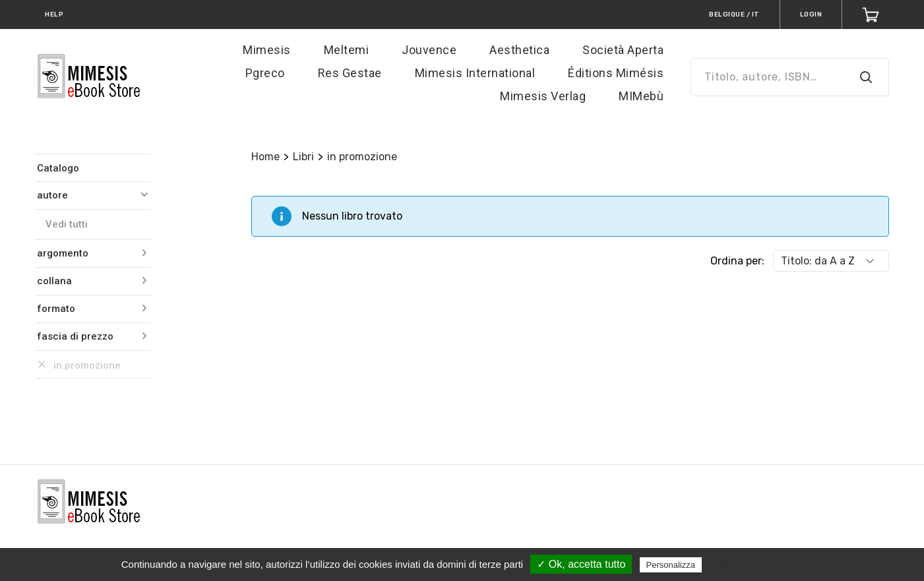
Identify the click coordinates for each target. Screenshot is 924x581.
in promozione (362, 157)
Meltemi (347, 50)
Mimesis (267, 50)
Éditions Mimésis (616, 73)
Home (265, 157)
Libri (303, 157)
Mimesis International (475, 73)
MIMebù (641, 96)
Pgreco (265, 73)
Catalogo (58, 168)
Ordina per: (737, 261)
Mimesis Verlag (543, 96)
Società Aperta (623, 50)
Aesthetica (519, 50)
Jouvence (429, 50)
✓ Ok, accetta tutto (581, 564)
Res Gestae (350, 73)
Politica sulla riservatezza (760, 565)
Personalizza (671, 565)
